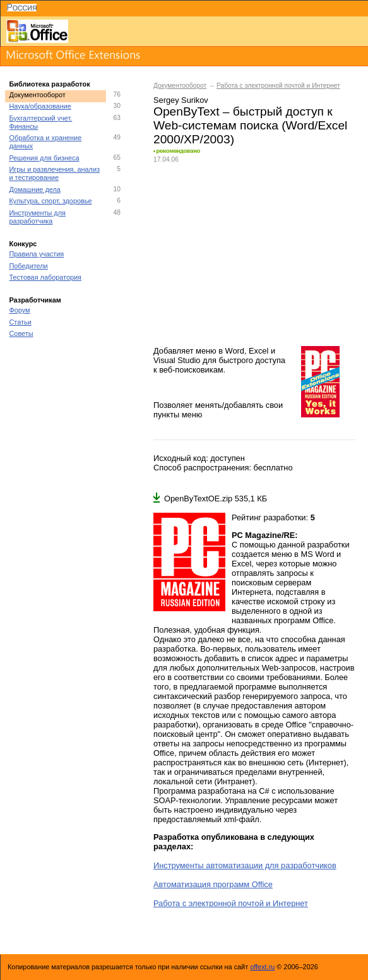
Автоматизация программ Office (213, 884)
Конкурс (23, 244)
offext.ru (262, 967)
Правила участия (37, 254)
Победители (29, 266)
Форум (20, 310)
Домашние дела (35, 189)
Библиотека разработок (50, 84)
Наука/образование (40, 106)
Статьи (21, 322)
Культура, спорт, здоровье (51, 201)
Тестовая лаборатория (45, 277)
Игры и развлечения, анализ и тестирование (55, 173)
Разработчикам (35, 300)
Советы (21, 333)
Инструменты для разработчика (38, 217)
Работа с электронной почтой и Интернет (278, 86)
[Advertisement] (254, 254)
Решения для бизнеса (45, 158)
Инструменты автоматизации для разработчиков (245, 865)
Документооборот (38, 95)
